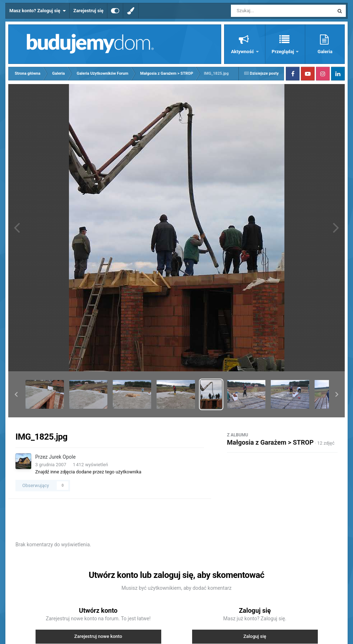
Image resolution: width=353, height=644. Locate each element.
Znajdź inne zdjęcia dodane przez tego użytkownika (88, 472)
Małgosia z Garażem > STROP (270, 442)
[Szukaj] (266, 11)
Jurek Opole (62, 457)
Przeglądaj (284, 52)
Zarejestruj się (88, 11)
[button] (16, 394)
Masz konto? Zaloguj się (38, 11)
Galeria (325, 52)
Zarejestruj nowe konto (98, 636)
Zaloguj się (255, 636)
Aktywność (243, 52)
